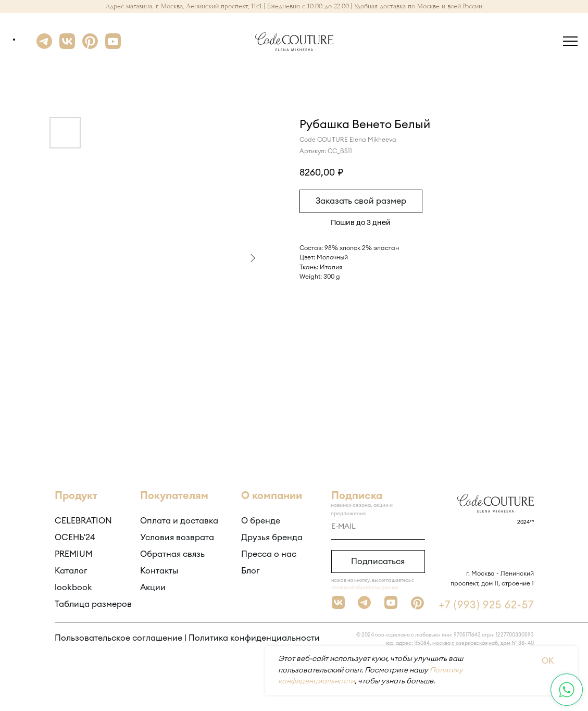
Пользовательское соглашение (118, 638)
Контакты (159, 571)
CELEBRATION (83, 521)
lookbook (73, 588)
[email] (378, 527)
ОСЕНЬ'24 (75, 538)
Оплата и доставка (179, 521)
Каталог (71, 571)
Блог (251, 571)
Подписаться (378, 562)
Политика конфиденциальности (254, 638)
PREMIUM (74, 554)
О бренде (261, 521)
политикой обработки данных (365, 588)
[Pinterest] (90, 46)
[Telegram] (44, 46)
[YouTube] (113, 46)
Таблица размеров (93, 604)
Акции (153, 588)
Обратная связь (172, 554)
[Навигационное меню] (570, 42)
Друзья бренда (272, 538)
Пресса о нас (269, 554)
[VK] (67, 46)
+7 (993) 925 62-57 (486, 605)
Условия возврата (177, 538)
